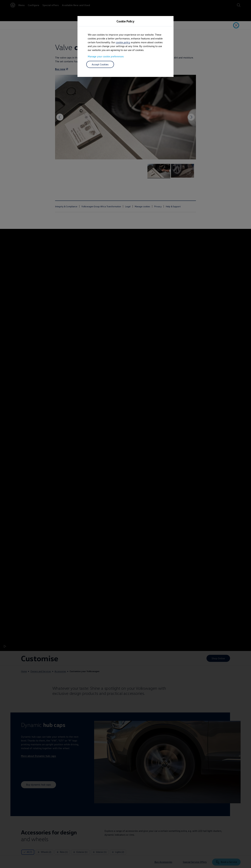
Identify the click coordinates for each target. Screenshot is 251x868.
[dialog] (125, 434)
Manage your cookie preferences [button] (106, 56)
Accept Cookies (100, 64)
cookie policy (123, 42)
